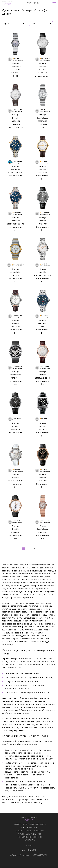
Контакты (30, 840)
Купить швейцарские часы (30, 824)
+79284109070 (33, 3)
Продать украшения (30, 837)
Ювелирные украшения (31, 831)
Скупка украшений (31, 834)
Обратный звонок (18, 855)
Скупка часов (30, 828)
